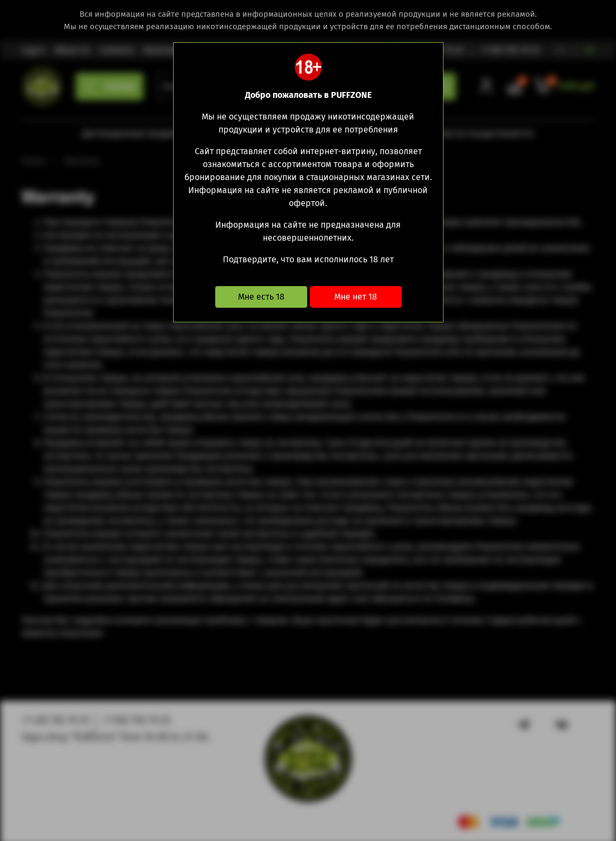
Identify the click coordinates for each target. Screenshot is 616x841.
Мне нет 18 (356, 297)
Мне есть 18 (261, 297)
